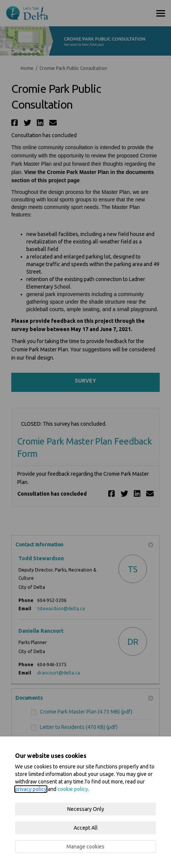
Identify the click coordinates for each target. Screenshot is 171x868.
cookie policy (73, 789)
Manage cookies (85, 847)
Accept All (86, 828)
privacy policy (31, 789)
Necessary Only (86, 809)
